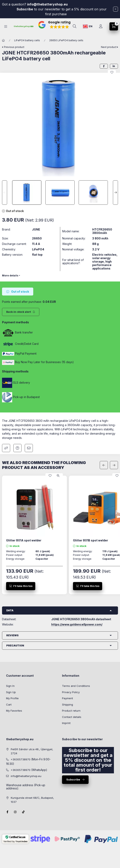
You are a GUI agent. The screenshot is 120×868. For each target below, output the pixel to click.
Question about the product (17, 448)
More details (10, 275)
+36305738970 (21, 759)
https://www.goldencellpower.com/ (77, 624)
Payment (67, 698)
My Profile (12, 698)
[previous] (104, 465)
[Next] (115, 193)
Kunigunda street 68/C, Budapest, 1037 (32, 800)
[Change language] (88, 26)
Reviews (12, 635)
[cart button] (114, 26)
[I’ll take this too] (21, 586)
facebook (7, 812)
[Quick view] (58, 476)
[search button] (75, 26)
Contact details (72, 717)
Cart (9, 705)
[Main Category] (3, 40)
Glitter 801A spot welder (24, 540)
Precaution (15, 646)
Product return (71, 711)
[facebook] (104, 66)
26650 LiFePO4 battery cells (66, 40)
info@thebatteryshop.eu (48, 4)
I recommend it (29, 448)
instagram (15, 812)
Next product (109, 47)
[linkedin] (114, 66)
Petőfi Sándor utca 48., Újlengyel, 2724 (32, 751)
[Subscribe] (21, 312)
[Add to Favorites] (112, 72)
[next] (114, 465)
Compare (6, 448)
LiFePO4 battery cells (27, 40)
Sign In (10, 686)
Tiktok (24, 812)
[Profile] (101, 26)
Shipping (67, 705)
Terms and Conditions (76, 686)
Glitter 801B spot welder (91, 540)
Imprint (66, 723)
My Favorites (14, 711)
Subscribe (25, 9)
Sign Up (11, 692)
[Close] (116, 9)
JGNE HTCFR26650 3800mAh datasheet (81, 619)
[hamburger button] (6, 27)
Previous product (14, 47)
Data (10, 610)
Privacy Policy (71, 692)
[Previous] (5, 193)
